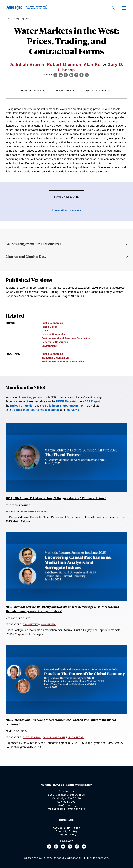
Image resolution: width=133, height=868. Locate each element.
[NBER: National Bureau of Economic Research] (29, 9)
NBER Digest (91, 401)
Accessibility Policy (67, 828)
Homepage (67, 820)
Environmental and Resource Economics (66, 338)
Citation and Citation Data (26, 256)
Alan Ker (93, 64)
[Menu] (124, 8)
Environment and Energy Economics (63, 361)
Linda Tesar (76, 737)
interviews (72, 410)
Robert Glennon (64, 64)
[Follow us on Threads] (70, 846)
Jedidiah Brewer (27, 64)
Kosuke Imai (49, 624)
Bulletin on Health (22, 406)
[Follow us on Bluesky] (63, 846)
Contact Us (67, 791)
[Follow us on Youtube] (84, 846)
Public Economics (52, 323)
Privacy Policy (66, 835)
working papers (32, 397)
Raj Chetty (30, 624)
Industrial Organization (55, 358)
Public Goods (50, 327)
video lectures (50, 410)
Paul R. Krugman (54, 737)
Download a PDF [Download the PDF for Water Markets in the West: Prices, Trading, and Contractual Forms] (66, 197)
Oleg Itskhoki (32, 737)
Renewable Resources (55, 342)
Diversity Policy (66, 831)
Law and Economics (54, 334)
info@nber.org (66, 805)
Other (45, 331)
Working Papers (19, 19)
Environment (49, 346)
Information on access (67, 210)
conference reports (26, 410)
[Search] (113, 8)
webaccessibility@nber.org (66, 809)
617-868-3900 (67, 802)
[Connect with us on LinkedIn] (56, 846)
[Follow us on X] (49, 846)
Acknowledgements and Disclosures (33, 244)
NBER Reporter (66, 401)
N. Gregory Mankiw (34, 511)
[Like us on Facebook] (77, 846)
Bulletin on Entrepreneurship (64, 406)
